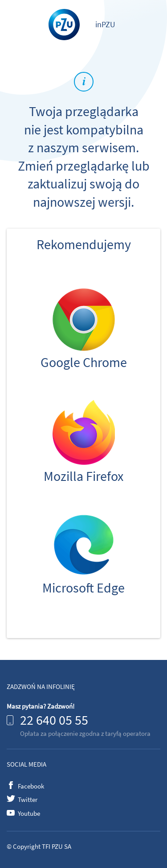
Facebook (31, 786)
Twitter (28, 799)
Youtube (29, 813)
